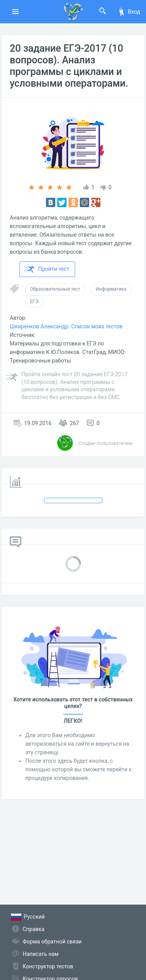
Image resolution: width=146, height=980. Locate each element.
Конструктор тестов (48, 966)
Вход (129, 12)
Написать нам (40, 954)
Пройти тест (47, 269)
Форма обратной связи (52, 942)
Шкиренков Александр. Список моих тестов (66, 326)
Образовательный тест (55, 289)
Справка (33, 929)
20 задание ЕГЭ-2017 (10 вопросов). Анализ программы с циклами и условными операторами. (69, 66)
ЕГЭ (34, 302)
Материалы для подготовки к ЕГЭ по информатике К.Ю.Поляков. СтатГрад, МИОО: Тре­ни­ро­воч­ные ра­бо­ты (68, 352)
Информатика (111, 289)
